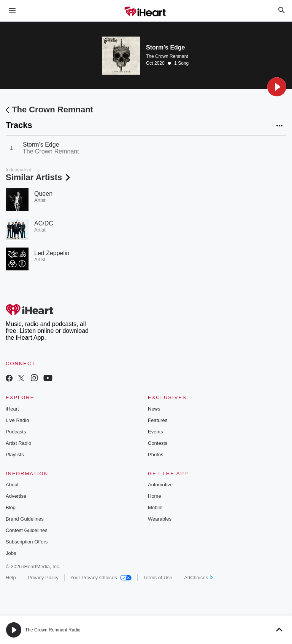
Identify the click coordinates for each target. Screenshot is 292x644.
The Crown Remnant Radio (53, 630)
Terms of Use (158, 578)
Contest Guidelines (27, 530)
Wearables (160, 519)
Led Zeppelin (52, 253)
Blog (11, 507)
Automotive (160, 485)
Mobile (155, 507)
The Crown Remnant (167, 56)
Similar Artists (39, 177)
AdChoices (199, 578)
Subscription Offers (27, 542)
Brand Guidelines (25, 519)
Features (158, 420)
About (12, 485)
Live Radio (17, 420)
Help (11, 578)
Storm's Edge (41, 145)
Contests (158, 443)
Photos (156, 455)
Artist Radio (18, 443)
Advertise (16, 496)
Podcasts (16, 432)
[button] (277, 87)
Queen (43, 194)
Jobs (11, 553)
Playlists (15, 455)
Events (156, 432)
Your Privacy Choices (101, 578)
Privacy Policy (43, 578)
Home (155, 496)
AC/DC (44, 223)
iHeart (12, 409)
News (154, 409)
